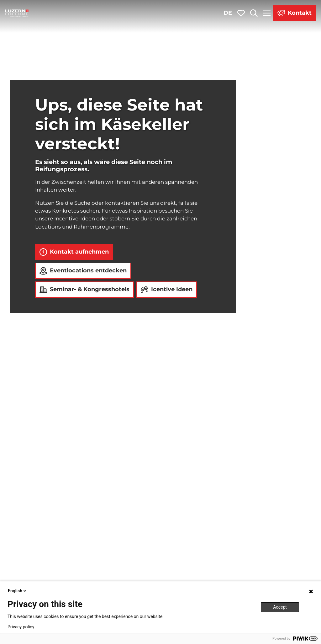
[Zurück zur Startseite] (17, 13)
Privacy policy (21, 627)
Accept (280, 607)
